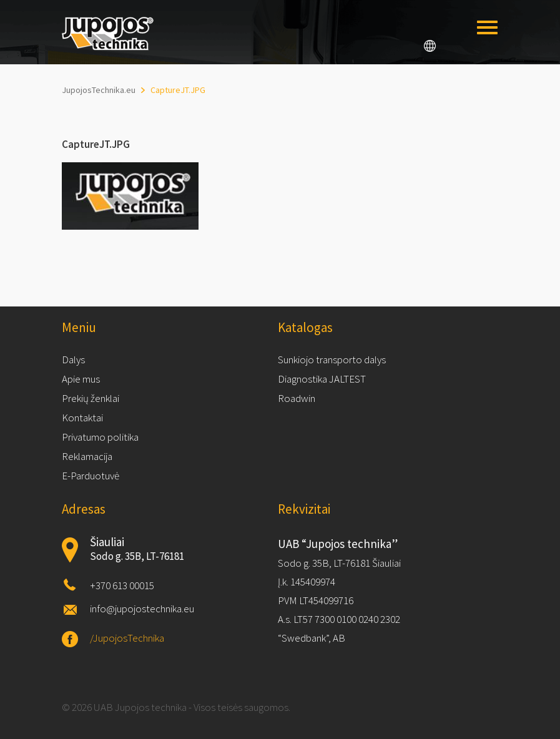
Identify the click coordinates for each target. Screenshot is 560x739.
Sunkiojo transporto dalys (332, 360)
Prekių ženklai (91, 398)
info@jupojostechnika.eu (142, 609)
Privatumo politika (100, 437)
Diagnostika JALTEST (322, 379)
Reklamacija (87, 456)
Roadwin (297, 398)
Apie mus (81, 379)
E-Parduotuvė (91, 476)
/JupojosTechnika (127, 638)
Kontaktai (82, 418)
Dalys (73, 360)
